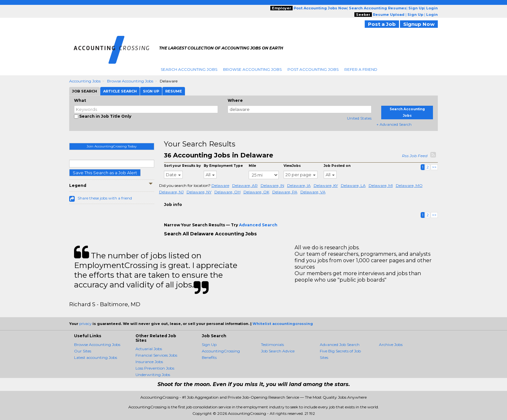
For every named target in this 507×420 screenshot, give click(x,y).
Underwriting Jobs (153, 375)
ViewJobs (292, 166)
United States (359, 118)
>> (434, 167)
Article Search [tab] (120, 91)
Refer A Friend (361, 69)
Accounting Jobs (85, 81)
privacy (85, 324)
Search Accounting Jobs (189, 69)
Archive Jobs (391, 345)
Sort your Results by (182, 166)
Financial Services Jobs (156, 355)
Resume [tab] (174, 91)
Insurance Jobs (149, 362)
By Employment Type (223, 166)
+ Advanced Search (394, 124)
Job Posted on (337, 166)
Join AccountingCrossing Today (112, 146)
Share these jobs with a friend (105, 198)
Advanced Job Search (340, 345)
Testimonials (272, 345)
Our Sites (83, 351)
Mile (252, 166)
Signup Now (419, 24)
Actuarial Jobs (149, 349)
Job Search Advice (278, 351)
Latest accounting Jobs (96, 357)
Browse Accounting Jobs (252, 69)
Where (235, 100)
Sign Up (209, 345)
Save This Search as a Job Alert (105, 173)
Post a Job (382, 24)
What (80, 100)
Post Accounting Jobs (313, 69)
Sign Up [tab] (151, 91)
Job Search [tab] (85, 91)
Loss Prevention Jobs (155, 368)
